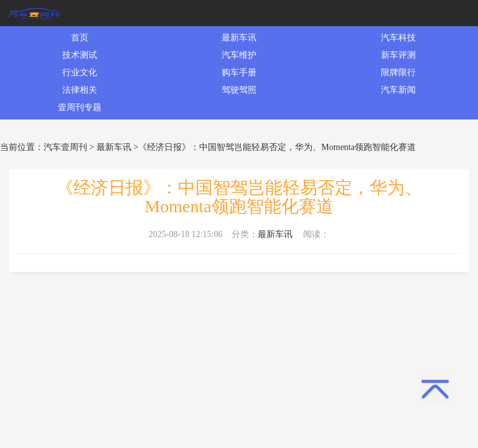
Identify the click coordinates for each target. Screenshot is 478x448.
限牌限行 (398, 72)
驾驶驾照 (239, 90)
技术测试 (80, 55)
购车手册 (239, 72)
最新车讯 (239, 38)
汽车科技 (398, 38)
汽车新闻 (398, 90)
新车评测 (398, 55)
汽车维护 (239, 55)
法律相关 (80, 90)
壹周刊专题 (80, 107)
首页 (80, 38)
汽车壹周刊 (65, 147)
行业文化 (80, 72)
